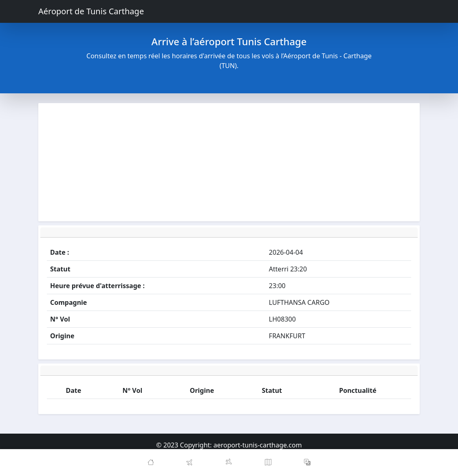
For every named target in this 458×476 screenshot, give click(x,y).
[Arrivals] (229, 463)
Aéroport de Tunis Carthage (91, 11)
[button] (307, 463)
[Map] (268, 463)
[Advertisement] (229, 162)
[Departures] (190, 463)
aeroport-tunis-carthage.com (258, 445)
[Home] (151, 463)
